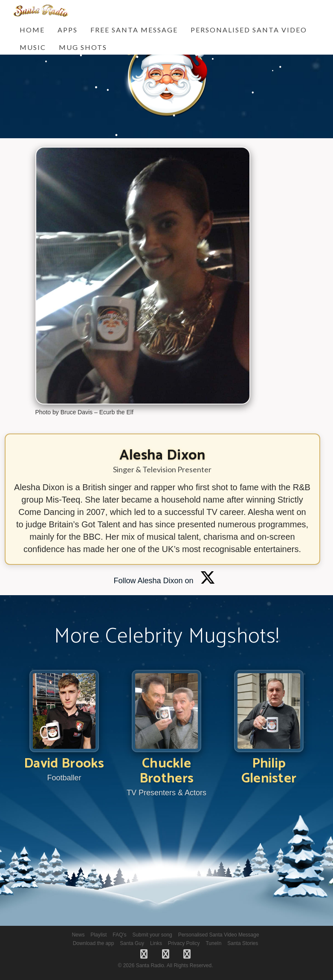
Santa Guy (132, 943)
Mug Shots (83, 47)
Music (33, 47)
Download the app (94, 943)
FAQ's (119, 935)
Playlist (98, 935)
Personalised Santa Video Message (219, 935)
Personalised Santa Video (249, 30)
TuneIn (213, 943)
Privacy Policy (184, 943)
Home (32, 30)
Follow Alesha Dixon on (164, 581)
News (78, 935)
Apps (68, 30)
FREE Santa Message (134, 30)
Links (156, 943)
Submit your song (152, 935)
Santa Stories (243, 943)
